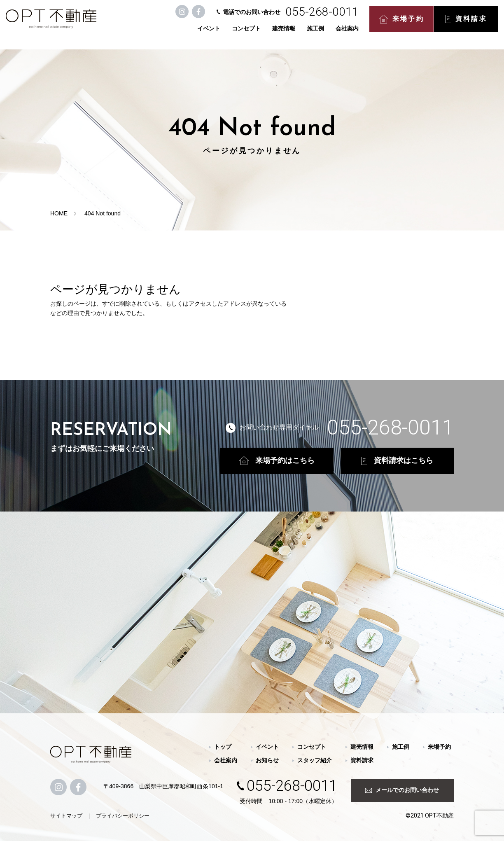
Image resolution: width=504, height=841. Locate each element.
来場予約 (403, 25)
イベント (210, 34)
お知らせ (267, 760)
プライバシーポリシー (123, 816)
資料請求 (468, 25)
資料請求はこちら (397, 461)
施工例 (317, 34)
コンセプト (248, 34)
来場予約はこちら (277, 461)
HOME (59, 213)
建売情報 (285, 34)
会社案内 (349, 34)
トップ (223, 747)
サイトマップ (66, 816)
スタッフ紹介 (315, 760)
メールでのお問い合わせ (402, 790)
